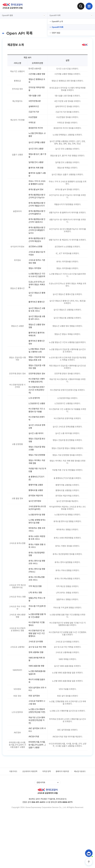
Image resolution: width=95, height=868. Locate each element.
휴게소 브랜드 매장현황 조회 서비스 (37, 579)
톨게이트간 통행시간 (37, 326)
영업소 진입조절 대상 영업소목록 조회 (37, 385)
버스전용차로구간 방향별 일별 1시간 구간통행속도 (37, 678)
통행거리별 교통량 (36, 521)
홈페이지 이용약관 (62, 827)
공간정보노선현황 (36, 265)
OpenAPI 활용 (24, 15)
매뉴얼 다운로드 (80, 827)
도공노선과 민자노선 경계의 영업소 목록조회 (37, 308)
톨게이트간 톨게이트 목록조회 (37, 359)
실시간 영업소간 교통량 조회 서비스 (37, 334)
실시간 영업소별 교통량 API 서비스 (37, 342)
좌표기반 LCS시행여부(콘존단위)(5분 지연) (38, 774)
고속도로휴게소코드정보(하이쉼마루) (37, 545)
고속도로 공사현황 (36, 686)
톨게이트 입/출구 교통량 (37, 182)
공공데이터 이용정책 (30, 827)
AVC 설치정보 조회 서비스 (37, 784)
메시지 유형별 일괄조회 (37, 730)
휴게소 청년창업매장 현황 (37, 596)
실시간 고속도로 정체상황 (37, 458)
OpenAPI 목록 (71, 15)
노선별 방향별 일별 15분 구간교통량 (37, 659)
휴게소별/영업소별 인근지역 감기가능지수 (37, 209)
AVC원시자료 (35, 791)
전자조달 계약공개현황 (37, 93)
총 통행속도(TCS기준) (37, 514)
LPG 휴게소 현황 (36, 635)
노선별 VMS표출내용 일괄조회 (37, 721)
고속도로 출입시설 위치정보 (36, 272)
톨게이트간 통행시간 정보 (37, 368)
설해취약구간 (34, 111)
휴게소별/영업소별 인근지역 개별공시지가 (37, 220)
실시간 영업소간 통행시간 (37, 318)
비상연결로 (33, 122)
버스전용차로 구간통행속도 (37, 668)
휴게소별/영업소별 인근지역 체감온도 (37, 258)
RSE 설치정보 (35, 745)
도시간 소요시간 (36, 69)
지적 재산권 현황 (36, 629)
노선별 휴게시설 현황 (37, 553)
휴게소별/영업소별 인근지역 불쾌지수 (37, 230)
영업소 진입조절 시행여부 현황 (37, 393)
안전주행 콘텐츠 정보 (37, 401)
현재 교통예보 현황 (37, 700)
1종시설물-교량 (35, 100)
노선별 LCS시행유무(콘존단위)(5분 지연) (38, 762)
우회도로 (33, 127)
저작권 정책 (47, 827)
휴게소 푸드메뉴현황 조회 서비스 (37, 621)
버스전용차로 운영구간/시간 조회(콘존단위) (37, 420)
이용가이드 (13, 827)
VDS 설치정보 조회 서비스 (37, 738)
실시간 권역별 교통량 (37, 148)
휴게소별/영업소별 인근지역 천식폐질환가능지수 (37, 248)
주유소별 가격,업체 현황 (37, 651)
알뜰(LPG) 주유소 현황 (36, 643)
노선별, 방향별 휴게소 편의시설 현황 (37, 562)
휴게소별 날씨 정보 (37, 200)
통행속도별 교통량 (36, 527)
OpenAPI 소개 (57, 21)
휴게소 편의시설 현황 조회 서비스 (37, 604)
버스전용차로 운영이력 (37, 449)
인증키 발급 (56, 33)
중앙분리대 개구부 (36, 133)
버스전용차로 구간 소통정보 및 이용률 (37, 441)
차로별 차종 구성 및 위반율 (37, 506)
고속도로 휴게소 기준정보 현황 (37, 281)
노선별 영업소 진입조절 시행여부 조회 (37, 376)
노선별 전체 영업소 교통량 (37, 140)
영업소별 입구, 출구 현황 (37, 162)
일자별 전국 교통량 (37, 169)
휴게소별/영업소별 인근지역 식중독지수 (37, 238)
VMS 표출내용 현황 (37, 714)
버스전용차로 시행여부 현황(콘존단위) (37, 410)
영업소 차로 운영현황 (37, 489)
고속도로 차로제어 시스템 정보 (36, 752)
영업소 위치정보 (36, 288)
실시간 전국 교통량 (37, 155)
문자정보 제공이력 (36, 532)
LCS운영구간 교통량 (38, 434)
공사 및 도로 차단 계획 (37, 693)
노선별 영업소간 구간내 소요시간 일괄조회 (37, 296)
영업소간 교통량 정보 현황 (37, 351)
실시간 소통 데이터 (37, 465)
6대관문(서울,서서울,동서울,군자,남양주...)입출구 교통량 (37, 800)
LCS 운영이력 (35, 428)
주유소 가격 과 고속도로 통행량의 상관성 (37, 192)
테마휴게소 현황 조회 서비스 (37, 570)
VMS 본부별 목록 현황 (37, 707)
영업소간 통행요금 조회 (36, 84)
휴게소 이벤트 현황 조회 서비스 (37, 587)
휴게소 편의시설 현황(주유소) (37, 613)
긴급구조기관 (34, 116)
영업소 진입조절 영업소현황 (37, 480)
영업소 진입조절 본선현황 (37, 472)
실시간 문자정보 (36, 538)
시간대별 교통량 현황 (37, 76)
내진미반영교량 (35, 105)
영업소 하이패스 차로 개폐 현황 (37, 497)
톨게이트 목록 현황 (37, 175)
